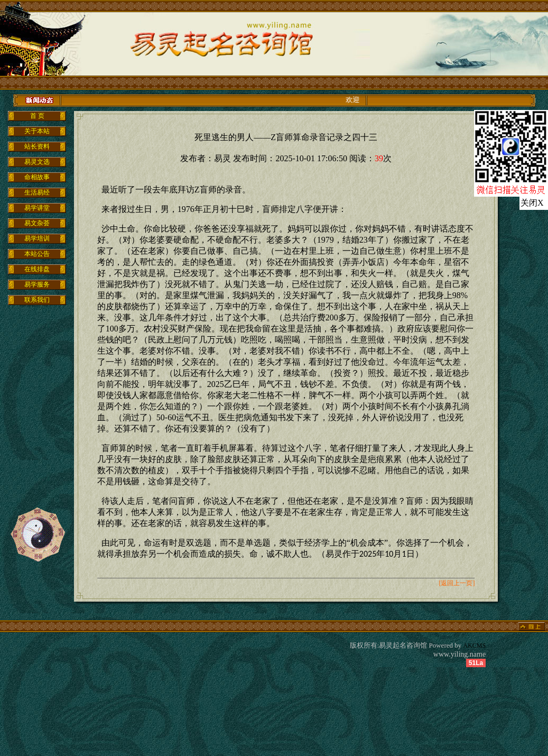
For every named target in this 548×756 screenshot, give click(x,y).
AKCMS (475, 646)
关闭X (532, 203)
